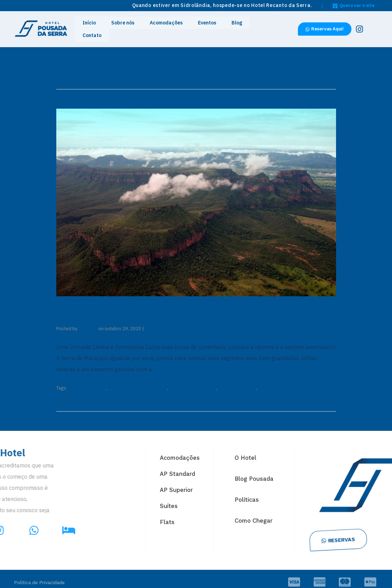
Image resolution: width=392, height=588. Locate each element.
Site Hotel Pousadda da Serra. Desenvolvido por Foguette (190, 575)
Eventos (202, 26)
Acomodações (167, 26)
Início (101, 26)
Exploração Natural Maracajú (138, 381)
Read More (173, 363)
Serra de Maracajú (237, 381)
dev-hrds (88, 322)
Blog (227, 26)
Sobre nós (129, 26)
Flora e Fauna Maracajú (193, 381)
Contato (252, 26)
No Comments (160, 322)
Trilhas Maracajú (275, 381)
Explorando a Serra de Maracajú (154, 305)
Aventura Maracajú (87, 381)
